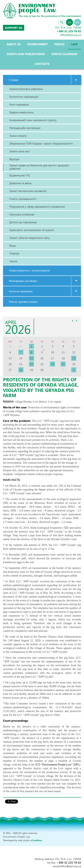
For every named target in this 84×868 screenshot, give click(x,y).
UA (69, 22)
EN (77, 22)
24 (53, 364)
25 (63, 364)
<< (73, 321)
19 (74, 358)
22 (31, 364)
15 (31, 358)
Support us (14, 28)
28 (21, 370)
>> (76, 321)
